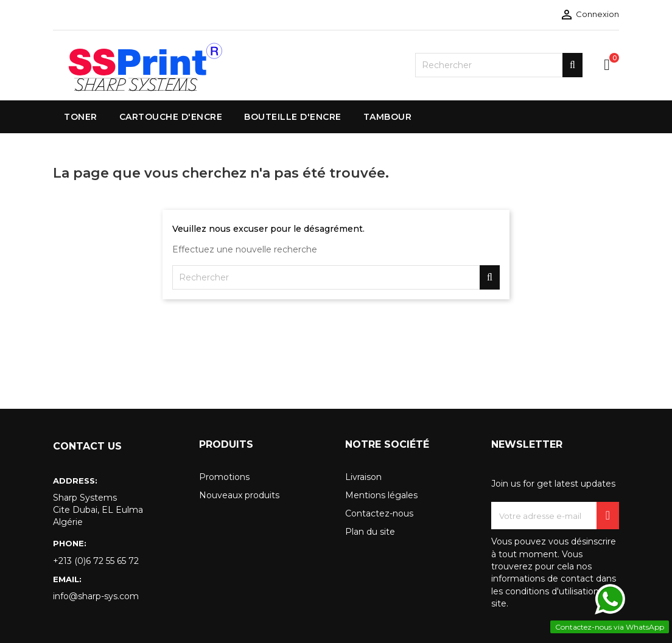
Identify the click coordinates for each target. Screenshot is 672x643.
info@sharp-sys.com (96, 596)
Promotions (224, 477)
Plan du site (370, 532)
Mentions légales (381, 495)
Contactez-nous (379, 513)
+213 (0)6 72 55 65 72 (96, 561)
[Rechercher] (499, 65)
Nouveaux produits (239, 495)
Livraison (363, 477)
